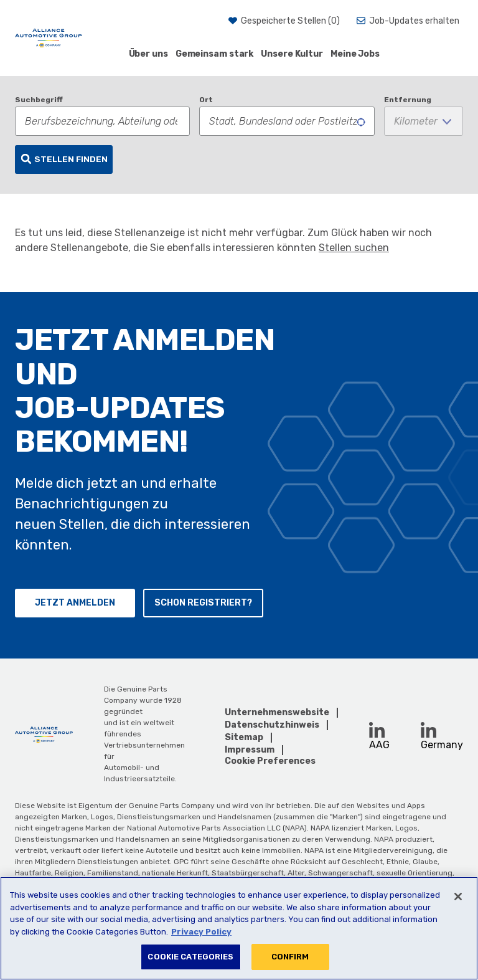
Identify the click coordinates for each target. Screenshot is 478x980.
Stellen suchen (354, 248)
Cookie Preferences (270, 761)
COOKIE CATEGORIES (190, 957)
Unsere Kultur (292, 54)
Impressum (250, 750)
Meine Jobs (355, 54)
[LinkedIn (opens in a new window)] (377, 730)
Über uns (148, 54)
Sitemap (244, 737)
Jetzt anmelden (75, 603)
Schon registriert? (203, 603)
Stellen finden (71, 159)
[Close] (458, 897)
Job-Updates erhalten (414, 21)
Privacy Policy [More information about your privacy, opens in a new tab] (201, 932)
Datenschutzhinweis (272, 725)
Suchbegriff (39, 100)
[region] (239, 928)
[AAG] (49, 38)
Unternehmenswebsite (277, 712)
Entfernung (408, 100)
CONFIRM (290, 957)
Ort (206, 100)
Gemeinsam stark (215, 54)
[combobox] (287, 121)
